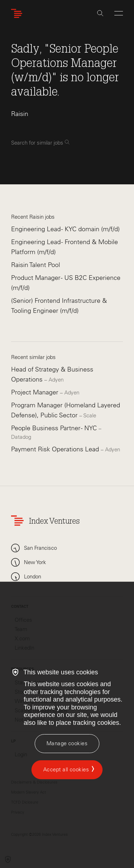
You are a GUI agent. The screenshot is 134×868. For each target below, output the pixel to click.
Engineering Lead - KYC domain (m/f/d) (65, 229)
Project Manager (36, 392)
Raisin (20, 114)
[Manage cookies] (67, 744)
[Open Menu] (119, 13)
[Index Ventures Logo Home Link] (18, 13)
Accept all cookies (66, 770)
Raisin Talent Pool (36, 265)
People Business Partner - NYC (55, 428)
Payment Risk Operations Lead (56, 449)
